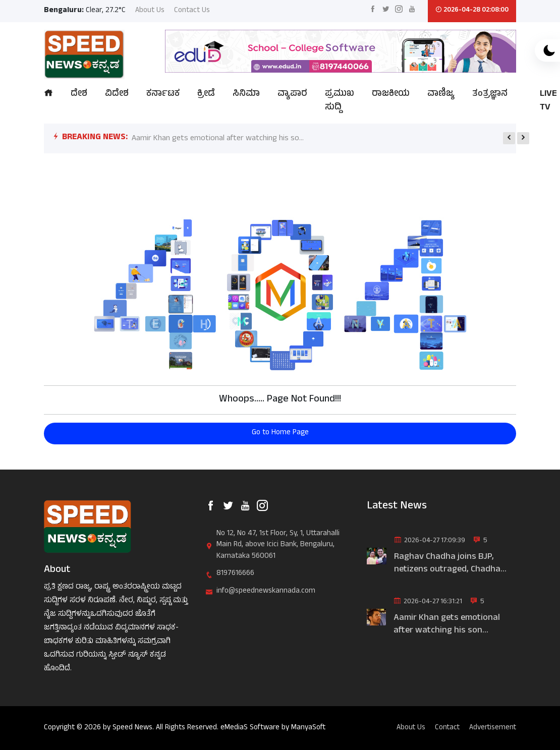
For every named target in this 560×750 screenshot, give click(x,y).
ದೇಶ (79, 95)
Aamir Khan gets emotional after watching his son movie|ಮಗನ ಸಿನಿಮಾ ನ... (447, 625)
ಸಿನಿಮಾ (246, 95)
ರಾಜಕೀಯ (391, 95)
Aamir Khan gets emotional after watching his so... (218, 139)
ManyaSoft (309, 728)
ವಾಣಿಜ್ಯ (441, 95)
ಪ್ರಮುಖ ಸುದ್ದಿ (340, 101)
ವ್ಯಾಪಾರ (292, 95)
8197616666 (235, 574)
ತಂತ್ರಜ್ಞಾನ (490, 95)
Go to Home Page (280, 433)
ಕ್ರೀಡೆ (206, 95)
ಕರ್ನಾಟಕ (163, 95)
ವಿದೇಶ (117, 95)
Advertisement (492, 729)
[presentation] (509, 138)
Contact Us (192, 11)
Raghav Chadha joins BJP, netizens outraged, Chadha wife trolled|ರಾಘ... (447, 564)
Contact (446, 729)
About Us (150, 11)
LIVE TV (548, 101)
